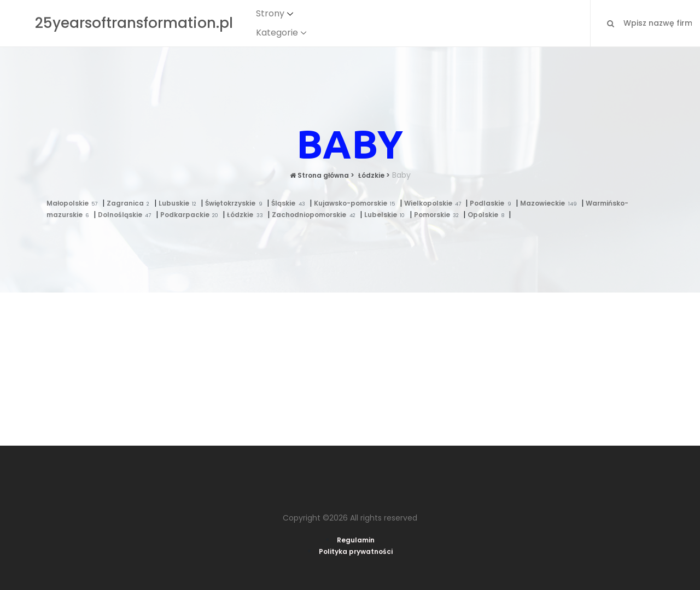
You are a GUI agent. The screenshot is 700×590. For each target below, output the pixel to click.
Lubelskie (387, 215)
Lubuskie (180, 203)
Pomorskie (439, 215)
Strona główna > (322, 175)
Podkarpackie (192, 215)
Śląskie (290, 203)
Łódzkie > (373, 175)
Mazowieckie (551, 203)
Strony (270, 13)
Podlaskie (493, 203)
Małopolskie (74, 203)
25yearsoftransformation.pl (134, 23)
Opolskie (488, 215)
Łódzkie (247, 215)
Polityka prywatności (356, 551)
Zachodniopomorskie (316, 215)
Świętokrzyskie (236, 203)
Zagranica (130, 203)
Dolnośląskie (127, 215)
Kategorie (277, 33)
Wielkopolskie (435, 203)
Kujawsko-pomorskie (357, 203)
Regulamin (356, 540)
